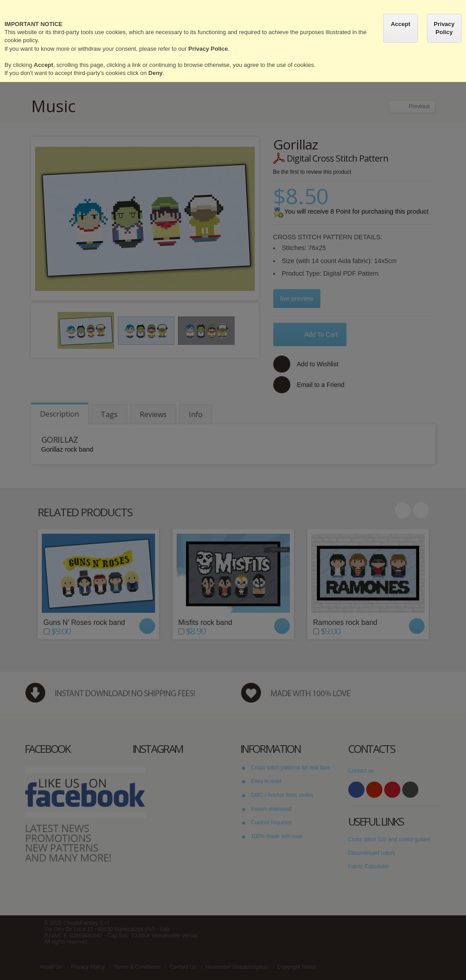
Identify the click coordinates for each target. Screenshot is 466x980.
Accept (401, 24)
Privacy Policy (444, 28)
